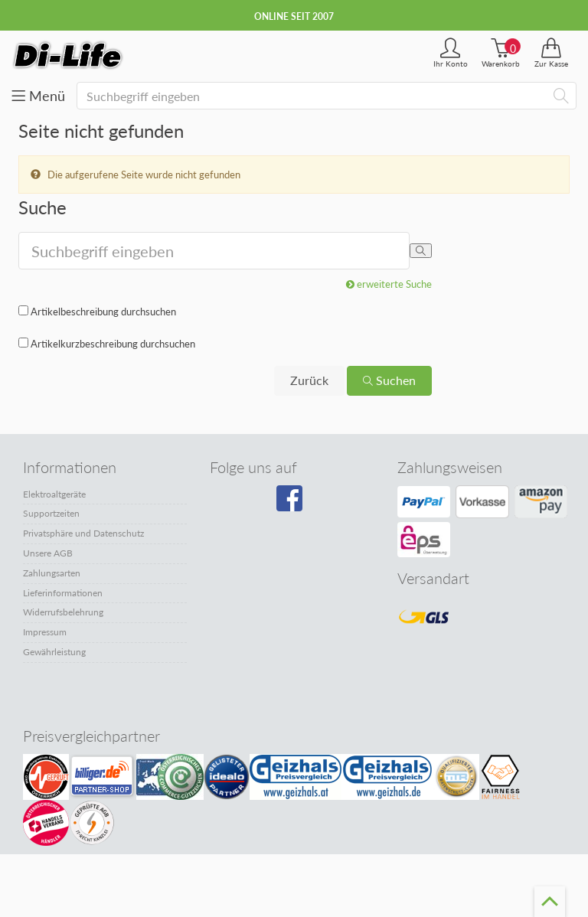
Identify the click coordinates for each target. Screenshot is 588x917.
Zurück (309, 380)
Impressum (45, 632)
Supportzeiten (51, 513)
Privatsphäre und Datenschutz (83, 533)
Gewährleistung (54, 652)
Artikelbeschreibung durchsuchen (103, 312)
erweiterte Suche (389, 284)
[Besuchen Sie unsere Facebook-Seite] (291, 504)
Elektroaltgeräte (54, 494)
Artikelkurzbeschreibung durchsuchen (113, 344)
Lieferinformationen (63, 593)
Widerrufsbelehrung (63, 612)
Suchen (389, 380)
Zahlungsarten (52, 573)
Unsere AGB (48, 553)
